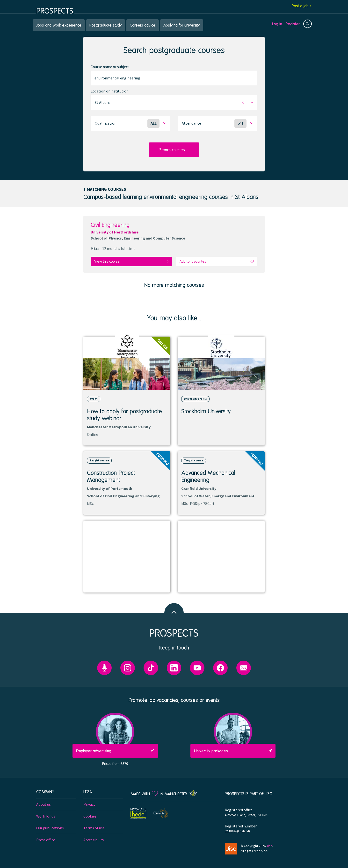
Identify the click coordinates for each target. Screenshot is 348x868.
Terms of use (94, 827)
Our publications (50, 827)
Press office (46, 839)
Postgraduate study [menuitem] (106, 25)
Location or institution (110, 91)
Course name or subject (110, 67)
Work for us (46, 815)
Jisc (269, 845)
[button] (174, 103)
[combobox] (174, 78)
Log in (277, 24)
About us (43, 803)
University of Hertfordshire (115, 232)
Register (293, 24)
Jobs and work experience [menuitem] (59, 25)
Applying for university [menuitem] (182, 25)
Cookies (90, 815)
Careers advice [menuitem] (143, 25)
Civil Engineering (110, 225)
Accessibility (94, 839)
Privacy (89, 803)
